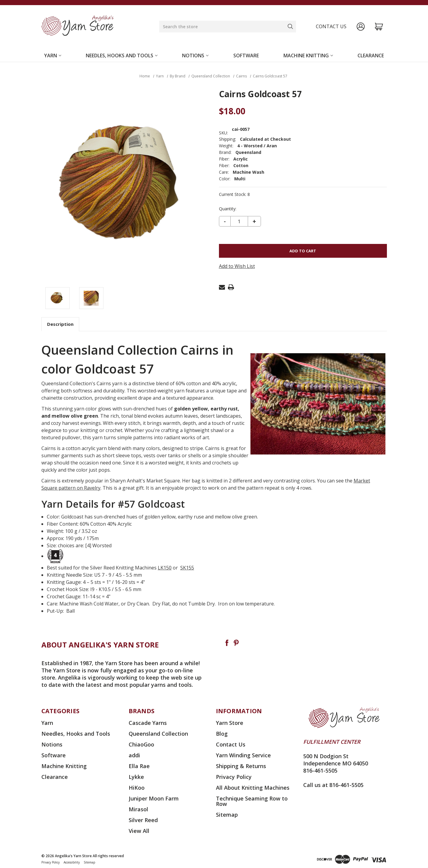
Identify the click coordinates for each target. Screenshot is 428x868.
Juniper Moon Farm (154, 798)
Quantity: (228, 209)
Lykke (136, 777)
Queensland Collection (158, 734)
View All (139, 831)
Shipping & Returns (241, 766)
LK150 (165, 568)
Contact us (331, 26)
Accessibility (72, 862)
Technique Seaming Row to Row (252, 801)
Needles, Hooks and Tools (122, 56)
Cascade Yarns (148, 723)
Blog (222, 734)
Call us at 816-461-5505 (333, 785)
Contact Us (231, 744)
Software (246, 56)
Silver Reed (143, 820)
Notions (195, 56)
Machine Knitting (308, 56)
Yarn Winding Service (243, 755)
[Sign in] (361, 27)
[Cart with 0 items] (379, 27)
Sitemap (227, 815)
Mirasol (138, 809)
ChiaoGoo (141, 744)
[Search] (290, 26)
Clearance (371, 56)
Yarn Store (230, 723)
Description (60, 324)
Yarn (53, 56)
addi (134, 755)
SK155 (187, 568)
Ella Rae (139, 766)
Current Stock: (234, 194)
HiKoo (137, 788)
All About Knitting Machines (253, 788)
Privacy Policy (234, 777)
